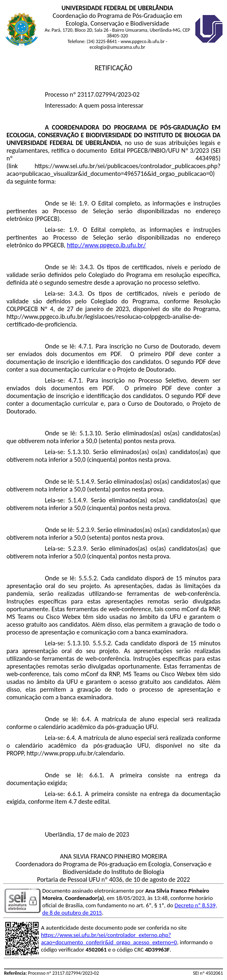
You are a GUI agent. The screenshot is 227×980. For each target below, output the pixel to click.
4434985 (207, 158)
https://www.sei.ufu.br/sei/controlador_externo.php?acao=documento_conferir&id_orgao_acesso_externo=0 (109, 939)
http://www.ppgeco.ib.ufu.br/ (106, 245)
